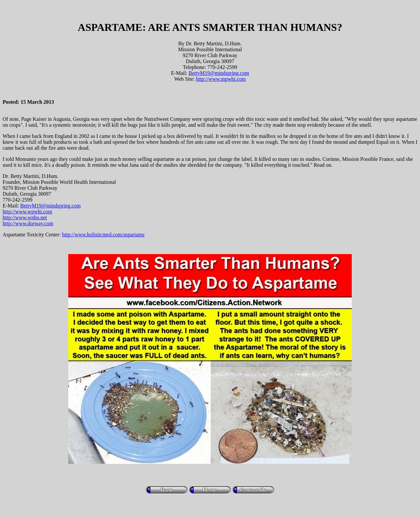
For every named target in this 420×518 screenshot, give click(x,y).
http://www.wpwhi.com (27, 212)
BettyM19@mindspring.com (219, 73)
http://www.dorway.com (28, 223)
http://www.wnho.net (25, 217)
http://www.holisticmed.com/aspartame (103, 235)
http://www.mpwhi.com (221, 79)
